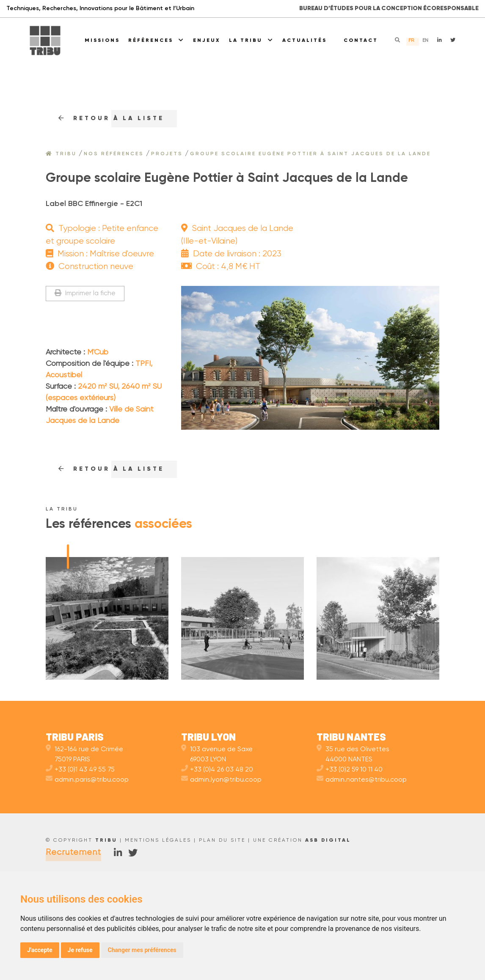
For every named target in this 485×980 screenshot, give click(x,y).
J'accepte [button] (40, 950)
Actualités (305, 41)
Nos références (114, 154)
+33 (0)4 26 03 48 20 (217, 865)
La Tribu (251, 40)
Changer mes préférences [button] (142, 950)
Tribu (61, 154)
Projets (167, 154)
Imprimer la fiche (85, 293)
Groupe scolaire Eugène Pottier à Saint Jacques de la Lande (310, 154)
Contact (361, 41)
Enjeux (207, 41)
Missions (102, 41)
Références (156, 40)
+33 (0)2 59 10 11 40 (350, 865)
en (425, 41)
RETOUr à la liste (111, 118)
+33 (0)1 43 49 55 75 (80, 865)
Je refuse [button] (80, 950)
